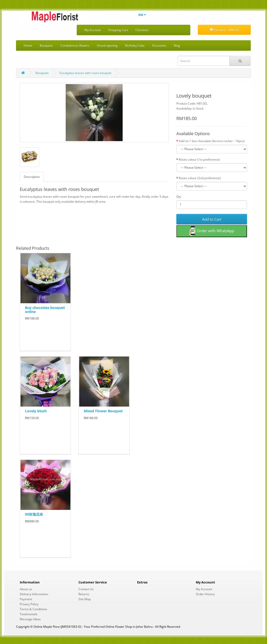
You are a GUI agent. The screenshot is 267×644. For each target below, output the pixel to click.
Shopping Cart (118, 30)
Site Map (85, 599)
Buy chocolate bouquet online (45, 309)
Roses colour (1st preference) (199, 159)
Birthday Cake (135, 45)
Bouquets (46, 45)
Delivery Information (34, 594)
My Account (93, 30)
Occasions (159, 45)
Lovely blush (36, 411)
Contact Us (86, 589)
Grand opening (107, 45)
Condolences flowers (75, 45)
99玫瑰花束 (34, 514)
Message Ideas (30, 619)
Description (32, 177)
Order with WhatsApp (212, 231)
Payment (26, 599)
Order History (205, 594)
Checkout (142, 30)
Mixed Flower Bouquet (103, 411)
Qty (179, 197)
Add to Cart (212, 219)
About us (26, 589)
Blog (177, 45)
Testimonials (29, 614)
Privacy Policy (29, 604)
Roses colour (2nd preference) (200, 178)
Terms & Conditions (33, 609)
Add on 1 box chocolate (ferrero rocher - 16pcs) (212, 141)
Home (28, 45)
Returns (84, 594)
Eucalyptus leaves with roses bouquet (85, 73)
